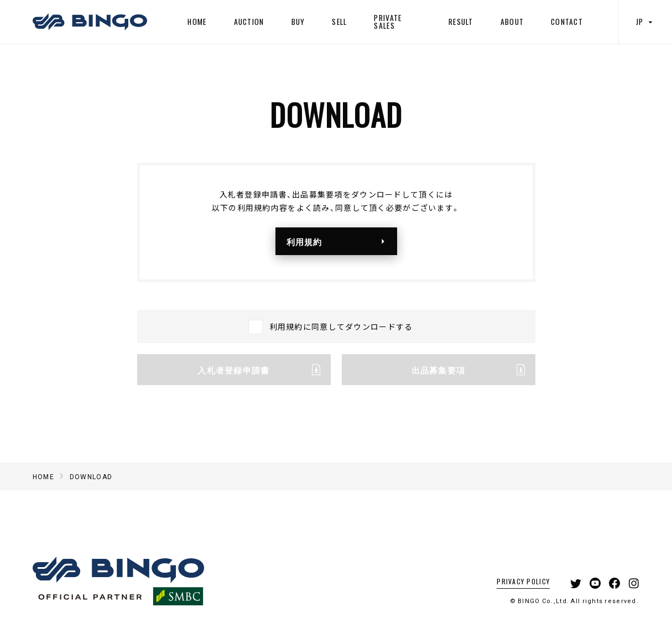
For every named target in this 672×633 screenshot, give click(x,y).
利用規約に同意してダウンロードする (341, 326)
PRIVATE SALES (388, 22)
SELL (339, 22)
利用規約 (339, 241)
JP (645, 22)
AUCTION (249, 22)
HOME (197, 22)
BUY (298, 22)
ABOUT (512, 22)
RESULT (461, 22)
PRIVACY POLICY (523, 581)
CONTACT (567, 22)
